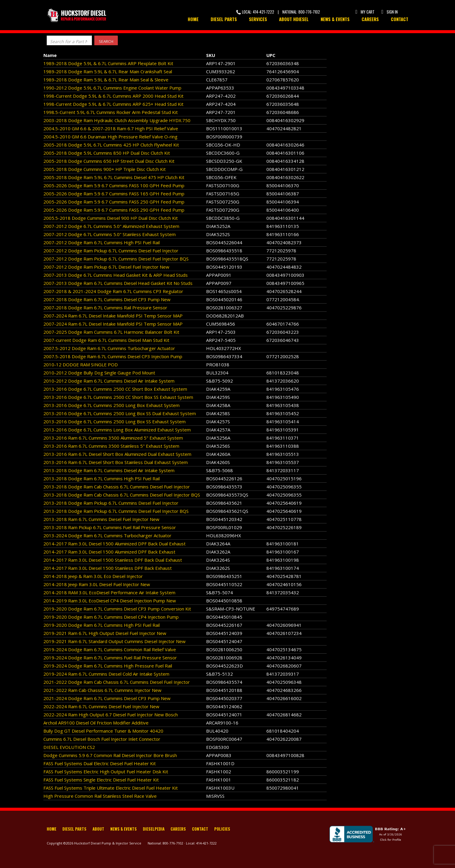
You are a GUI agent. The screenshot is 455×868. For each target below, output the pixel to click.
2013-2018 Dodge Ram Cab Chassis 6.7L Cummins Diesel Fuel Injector (117, 487)
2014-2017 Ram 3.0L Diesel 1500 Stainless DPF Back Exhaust (108, 568)
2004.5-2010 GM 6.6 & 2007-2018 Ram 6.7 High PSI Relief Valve (111, 128)
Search (106, 41)
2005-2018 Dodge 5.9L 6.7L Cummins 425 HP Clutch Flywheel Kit (111, 145)
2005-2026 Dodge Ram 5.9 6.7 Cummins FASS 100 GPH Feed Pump (114, 185)
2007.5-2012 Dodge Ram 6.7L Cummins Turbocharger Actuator (109, 348)
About (98, 829)
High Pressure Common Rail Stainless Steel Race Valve (100, 796)
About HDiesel (294, 19)
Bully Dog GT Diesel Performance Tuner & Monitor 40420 (103, 731)
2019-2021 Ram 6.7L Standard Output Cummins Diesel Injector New (115, 641)
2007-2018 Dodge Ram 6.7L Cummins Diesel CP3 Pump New (107, 299)
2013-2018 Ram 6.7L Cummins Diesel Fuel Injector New (101, 519)
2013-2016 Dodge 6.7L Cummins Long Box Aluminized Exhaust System (117, 430)
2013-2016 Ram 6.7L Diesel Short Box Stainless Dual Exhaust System (116, 462)
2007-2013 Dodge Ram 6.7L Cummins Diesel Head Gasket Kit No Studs (118, 283)
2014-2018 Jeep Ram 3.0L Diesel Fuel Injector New (97, 584)
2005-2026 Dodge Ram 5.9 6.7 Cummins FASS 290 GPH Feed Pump (114, 210)
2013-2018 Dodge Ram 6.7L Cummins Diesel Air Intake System (109, 470)
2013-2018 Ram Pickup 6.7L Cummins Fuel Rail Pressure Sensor (110, 527)
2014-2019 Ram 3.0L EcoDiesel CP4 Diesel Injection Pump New (110, 601)
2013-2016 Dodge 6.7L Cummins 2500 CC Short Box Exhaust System (115, 389)
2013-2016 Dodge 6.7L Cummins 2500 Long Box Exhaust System (111, 405)
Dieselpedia (154, 829)
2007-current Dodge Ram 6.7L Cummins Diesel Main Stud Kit (106, 340)
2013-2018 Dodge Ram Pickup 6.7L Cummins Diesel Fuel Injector (111, 503)
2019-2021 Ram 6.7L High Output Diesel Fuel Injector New (105, 633)
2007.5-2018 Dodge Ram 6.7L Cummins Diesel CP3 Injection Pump (113, 356)
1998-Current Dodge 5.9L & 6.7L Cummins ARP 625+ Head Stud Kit (113, 104)
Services (258, 19)
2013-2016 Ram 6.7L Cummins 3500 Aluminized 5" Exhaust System (113, 438)
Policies (222, 829)
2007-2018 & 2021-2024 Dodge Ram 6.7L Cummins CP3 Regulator (113, 291)
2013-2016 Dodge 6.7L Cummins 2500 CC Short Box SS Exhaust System (118, 397)
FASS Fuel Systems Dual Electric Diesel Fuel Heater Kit (100, 763)
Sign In (389, 12)
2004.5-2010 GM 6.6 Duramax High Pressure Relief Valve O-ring (110, 137)
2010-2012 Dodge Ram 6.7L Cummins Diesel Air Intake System (109, 381)
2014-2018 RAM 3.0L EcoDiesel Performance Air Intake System (109, 592)
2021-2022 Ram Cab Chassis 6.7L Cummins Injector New (102, 690)
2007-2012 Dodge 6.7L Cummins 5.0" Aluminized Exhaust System (111, 226)
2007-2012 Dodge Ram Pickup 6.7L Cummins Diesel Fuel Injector (111, 251)
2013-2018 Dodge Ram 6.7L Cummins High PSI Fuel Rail (102, 478)
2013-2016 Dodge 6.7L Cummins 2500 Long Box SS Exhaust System (115, 421)
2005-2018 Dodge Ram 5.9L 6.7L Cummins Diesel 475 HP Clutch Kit (114, 177)
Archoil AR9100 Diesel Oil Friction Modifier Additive (96, 723)
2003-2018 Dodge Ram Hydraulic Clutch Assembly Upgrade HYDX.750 (117, 120)
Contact (400, 19)
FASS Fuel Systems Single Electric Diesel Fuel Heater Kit (101, 780)
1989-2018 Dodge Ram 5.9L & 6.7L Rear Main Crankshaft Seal (108, 71)
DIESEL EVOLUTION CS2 (69, 747)
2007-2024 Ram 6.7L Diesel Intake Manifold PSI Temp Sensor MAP (113, 316)
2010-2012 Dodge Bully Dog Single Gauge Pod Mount (99, 373)
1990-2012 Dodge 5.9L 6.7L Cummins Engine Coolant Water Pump (112, 88)
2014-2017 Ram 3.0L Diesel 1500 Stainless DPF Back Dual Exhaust (113, 560)
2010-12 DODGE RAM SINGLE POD (81, 365)
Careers (370, 19)
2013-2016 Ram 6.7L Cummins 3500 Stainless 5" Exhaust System (111, 446)
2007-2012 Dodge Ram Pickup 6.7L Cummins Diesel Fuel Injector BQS (116, 259)
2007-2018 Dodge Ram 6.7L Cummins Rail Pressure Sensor (105, 308)
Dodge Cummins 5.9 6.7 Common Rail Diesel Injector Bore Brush (110, 755)
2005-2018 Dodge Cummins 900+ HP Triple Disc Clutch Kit (105, 169)
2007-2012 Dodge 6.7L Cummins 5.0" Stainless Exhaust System (110, 234)
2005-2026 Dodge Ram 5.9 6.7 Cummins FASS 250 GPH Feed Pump (114, 202)
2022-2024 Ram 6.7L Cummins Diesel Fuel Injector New (101, 706)
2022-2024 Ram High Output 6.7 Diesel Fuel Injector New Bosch (111, 715)
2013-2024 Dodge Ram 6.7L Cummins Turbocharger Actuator (107, 535)
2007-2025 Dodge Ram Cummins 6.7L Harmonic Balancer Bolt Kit (111, 332)
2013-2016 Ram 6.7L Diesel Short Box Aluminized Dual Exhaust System (117, 454)
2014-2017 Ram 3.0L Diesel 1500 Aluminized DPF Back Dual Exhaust (115, 544)
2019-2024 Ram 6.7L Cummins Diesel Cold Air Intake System (106, 674)
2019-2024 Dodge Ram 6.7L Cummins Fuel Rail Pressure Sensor (110, 658)
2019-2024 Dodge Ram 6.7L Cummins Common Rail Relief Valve (110, 649)
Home (193, 19)
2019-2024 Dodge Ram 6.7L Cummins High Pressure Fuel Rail (108, 666)
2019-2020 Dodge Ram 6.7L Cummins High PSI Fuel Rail (102, 625)
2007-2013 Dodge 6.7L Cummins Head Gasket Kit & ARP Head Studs (116, 275)
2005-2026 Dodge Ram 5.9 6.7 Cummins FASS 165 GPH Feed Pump (114, 194)
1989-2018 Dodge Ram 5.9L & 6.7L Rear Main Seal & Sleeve (106, 80)
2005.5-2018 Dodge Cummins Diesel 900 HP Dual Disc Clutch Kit (111, 218)
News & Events (335, 19)
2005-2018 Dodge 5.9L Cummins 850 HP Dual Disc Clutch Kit (107, 153)
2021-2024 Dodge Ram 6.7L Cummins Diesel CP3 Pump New (107, 698)
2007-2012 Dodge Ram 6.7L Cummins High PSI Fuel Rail (102, 242)
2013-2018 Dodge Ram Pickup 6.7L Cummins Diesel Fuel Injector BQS (116, 511)
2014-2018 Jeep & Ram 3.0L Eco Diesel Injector (93, 576)
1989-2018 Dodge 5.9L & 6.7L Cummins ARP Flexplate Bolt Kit (108, 63)
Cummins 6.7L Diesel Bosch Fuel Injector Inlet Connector (102, 739)
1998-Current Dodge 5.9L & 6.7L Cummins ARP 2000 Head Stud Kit (113, 96)
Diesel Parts (224, 19)
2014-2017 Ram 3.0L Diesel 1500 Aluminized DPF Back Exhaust (109, 552)
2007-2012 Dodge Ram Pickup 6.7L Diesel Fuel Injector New (106, 267)
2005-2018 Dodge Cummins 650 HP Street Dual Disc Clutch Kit (109, 161)
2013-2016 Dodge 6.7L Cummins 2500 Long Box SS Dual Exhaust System (120, 413)
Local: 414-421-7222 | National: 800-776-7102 (278, 12)
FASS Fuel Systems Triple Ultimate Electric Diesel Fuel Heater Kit (111, 788)
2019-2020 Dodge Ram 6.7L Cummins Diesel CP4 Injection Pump (111, 617)
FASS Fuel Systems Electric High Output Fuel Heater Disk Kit (106, 772)
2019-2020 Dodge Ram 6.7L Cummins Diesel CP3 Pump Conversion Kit (117, 609)
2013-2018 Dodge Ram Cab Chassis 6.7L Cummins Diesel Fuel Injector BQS (122, 495)
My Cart (365, 12)
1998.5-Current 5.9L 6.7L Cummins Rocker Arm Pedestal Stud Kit (111, 112)
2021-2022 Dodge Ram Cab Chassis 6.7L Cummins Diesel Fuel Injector (117, 682)
